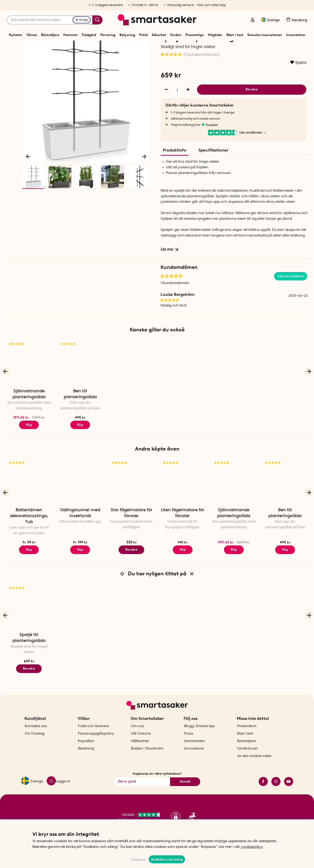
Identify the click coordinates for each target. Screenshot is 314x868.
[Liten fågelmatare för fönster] (183, 497)
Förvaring (108, 35)
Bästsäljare (50, 35)
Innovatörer (296, 35)
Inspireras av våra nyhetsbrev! (157, 781)
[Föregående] (28, 171)
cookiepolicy (252, 847)
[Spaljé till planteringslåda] (29, 622)
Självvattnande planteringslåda (29, 410)
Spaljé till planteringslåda (29, 654)
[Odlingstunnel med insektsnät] (80, 497)
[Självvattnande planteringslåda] (29, 379)
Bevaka (252, 104)
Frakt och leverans (94, 734)
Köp (29, 440)
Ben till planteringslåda (80, 410)
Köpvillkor (86, 749)
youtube (289, 789)
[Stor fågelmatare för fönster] (131, 497)
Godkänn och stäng (167, 859)
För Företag (35, 741)
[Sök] (55, 20)
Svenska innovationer (265, 35)
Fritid (143, 35)
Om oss (138, 734)
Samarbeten (195, 749)
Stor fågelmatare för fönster (131, 529)
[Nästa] (144, 171)
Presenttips (195, 35)
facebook (263, 789)
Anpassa (138, 859)
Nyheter (16, 35)
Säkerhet (159, 35)
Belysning (127, 35)
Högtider (215, 35)
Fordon (176, 35)
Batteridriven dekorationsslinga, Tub (29, 532)
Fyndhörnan (248, 756)
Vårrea (32, 35)
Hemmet (70, 35)
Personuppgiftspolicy (96, 741)
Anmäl (185, 789)
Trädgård (89, 35)
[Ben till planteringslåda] (80, 379)
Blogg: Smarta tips (200, 734)
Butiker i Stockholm (147, 756)
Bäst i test (235, 35)
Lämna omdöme (291, 292)
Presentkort (247, 734)
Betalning (86, 756)
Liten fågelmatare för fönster (183, 529)
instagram (276, 789)
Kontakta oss (36, 734)
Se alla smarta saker (254, 764)
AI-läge (82, 20)
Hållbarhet (140, 749)
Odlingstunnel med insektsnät (80, 529)
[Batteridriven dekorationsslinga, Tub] (29, 497)
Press (189, 741)
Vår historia (141, 741)
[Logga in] (253, 20)
